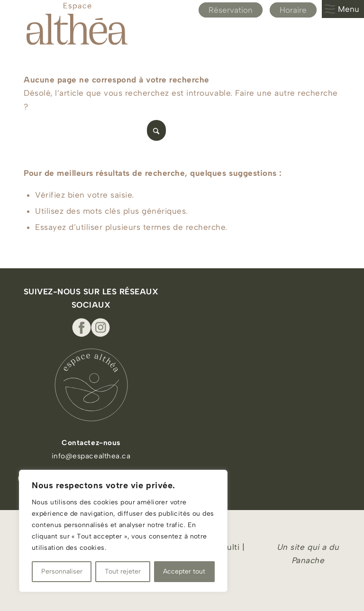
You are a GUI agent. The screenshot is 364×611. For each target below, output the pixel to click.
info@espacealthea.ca (91, 456)
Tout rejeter (123, 571)
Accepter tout (184, 571)
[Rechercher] (95, 130)
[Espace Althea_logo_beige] (77, 24)
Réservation (231, 10)
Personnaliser (62, 571)
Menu (342, 9)
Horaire (293, 10)
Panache (308, 560)
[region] (123, 531)
